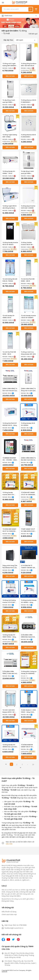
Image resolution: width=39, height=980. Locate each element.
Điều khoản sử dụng (9, 912)
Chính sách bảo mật (9, 915)
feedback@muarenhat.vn (13, 928)
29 (33, 765)
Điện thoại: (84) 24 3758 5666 (14, 925)
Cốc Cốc (9, 844)
